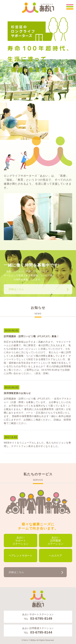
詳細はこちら (16, 289)
